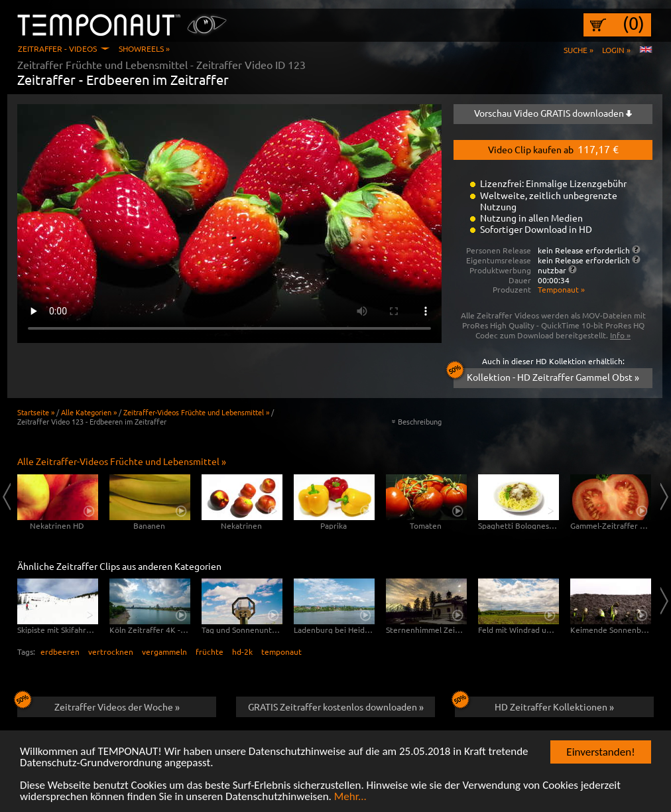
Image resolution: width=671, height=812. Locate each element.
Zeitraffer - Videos (57, 48)
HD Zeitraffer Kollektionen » (534, 705)
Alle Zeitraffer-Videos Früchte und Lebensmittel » (122, 461)
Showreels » (144, 48)
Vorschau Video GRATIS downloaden (553, 113)
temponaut (281, 651)
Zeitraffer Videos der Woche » (98, 705)
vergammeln (164, 651)
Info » (620, 335)
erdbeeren (60, 651)
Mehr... (350, 797)
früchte (210, 651)
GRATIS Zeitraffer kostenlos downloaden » (336, 707)
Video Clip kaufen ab (553, 149)
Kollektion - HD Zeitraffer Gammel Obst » (546, 375)
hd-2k (242, 651)
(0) (634, 23)
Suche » (579, 50)
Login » (616, 50)
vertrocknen (111, 651)
